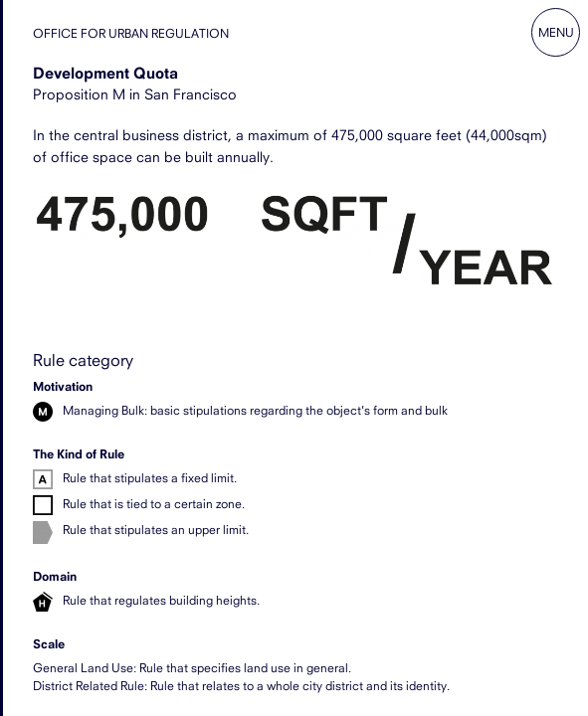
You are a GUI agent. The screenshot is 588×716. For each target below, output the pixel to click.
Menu (556, 32)
